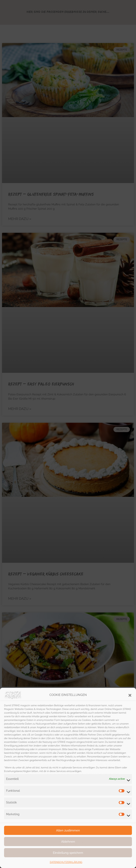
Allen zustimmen (68, 830)
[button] (130, 695)
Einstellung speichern (68, 853)
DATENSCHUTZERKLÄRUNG (66, 862)
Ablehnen (68, 842)
